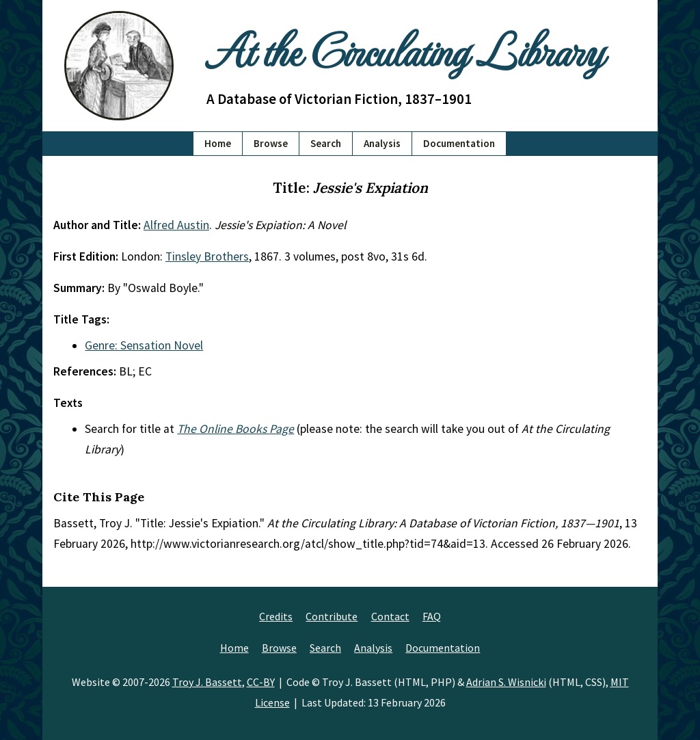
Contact (390, 616)
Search (326, 143)
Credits (276, 616)
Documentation (459, 143)
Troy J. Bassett (207, 682)
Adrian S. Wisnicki (506, 682)
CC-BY (261, 682)
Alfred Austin (176, 225)
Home (218, 143)
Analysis (382, 143)
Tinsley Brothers (207, 256)
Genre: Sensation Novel (144, 345)
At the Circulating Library (405, 49)
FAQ (432, 616)
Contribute (332, 616)
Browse (271, 143)
